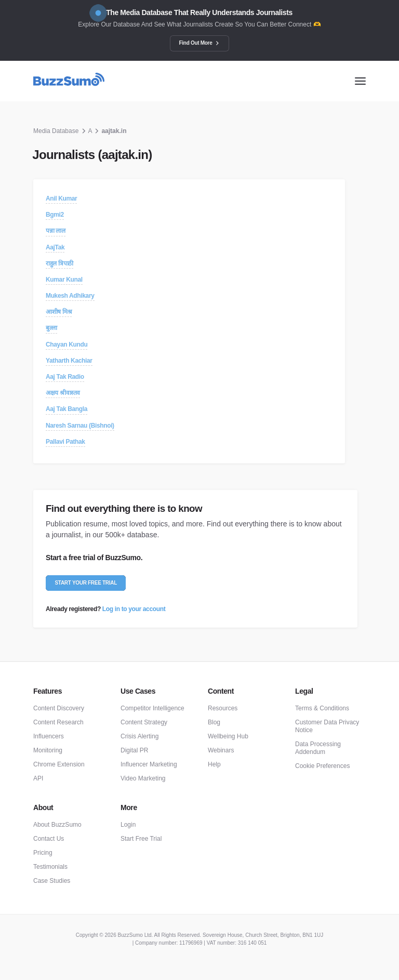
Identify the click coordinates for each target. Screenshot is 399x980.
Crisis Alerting (139, 736)
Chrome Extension (59, 764)
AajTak (55, 247)
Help (214, 764)
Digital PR (134, 750)
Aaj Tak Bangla (66, 409)
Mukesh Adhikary (70, 296)
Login (128, 825)
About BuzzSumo (57, 825)
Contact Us (49, 839)
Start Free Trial (141, 839)
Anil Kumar (61, 198)
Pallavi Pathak (65, 442)
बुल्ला (51, 328)
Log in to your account (134, 609)
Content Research (58, 722)
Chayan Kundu (66, 345)
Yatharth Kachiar (69, 361)
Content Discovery (59, 708)
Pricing (43, 853)
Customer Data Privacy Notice (327, 726)
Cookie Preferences (322, 766)
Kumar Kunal (64, 280)
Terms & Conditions (322, 708)
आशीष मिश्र (59, 312)
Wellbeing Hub (228, 736)
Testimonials (50, 867)
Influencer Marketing (149, 764)
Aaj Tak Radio (65, 377)
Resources (223, 708)
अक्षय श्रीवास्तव (63, 393)
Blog (214, 722)
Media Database (56, 131)
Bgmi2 (55, 215)
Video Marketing (143, 778)
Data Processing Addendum (318, 748)
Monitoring (48, 750)
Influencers (49, 736)
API (38, 778)
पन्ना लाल (56, 231)
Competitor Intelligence (152, 708)
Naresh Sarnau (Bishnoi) (80, 426)
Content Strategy (144, 722)
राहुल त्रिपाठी (59, 263)
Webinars (221, 750)
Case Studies (52, 881)
